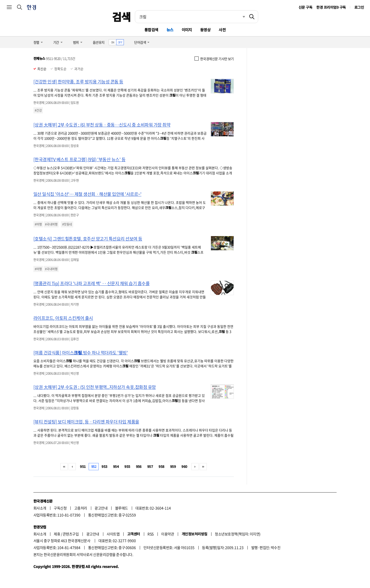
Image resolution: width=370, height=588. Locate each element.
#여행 (38, 224)
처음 (64, 467)
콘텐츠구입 (71, 534)
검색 (121, 17)
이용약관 (168, 534)
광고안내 (101, 508)
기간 (56, 42)
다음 (195, 467)
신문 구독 (305, 7)
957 (150, 466)
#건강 (38, 110)
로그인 (359, 7)
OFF (120, 42)
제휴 (57, 534)
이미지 (187, 30)
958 (161, 466)
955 (127, 466)
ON (113, 42)
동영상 (205, 30)
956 (139, 466)
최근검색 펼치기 (240, 17)
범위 (76, 42)
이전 (72, 467)
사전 (222, 30)
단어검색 (140, 42)
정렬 (36, 42)
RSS (150, 534)
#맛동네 (67, 224)
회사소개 (40, 508)
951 (83, 466)
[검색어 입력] (190, 17)
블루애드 (122, 508)
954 (116, 466)
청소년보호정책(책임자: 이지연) (238, 534)
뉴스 (170, 30)
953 (104, 466)
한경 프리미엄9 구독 (331, 7)
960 (184, 466)
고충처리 (81, 508)
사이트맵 (113, 534)
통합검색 (151, 30)
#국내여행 (51, 224)
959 (173, 466)
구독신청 (60, 508)
